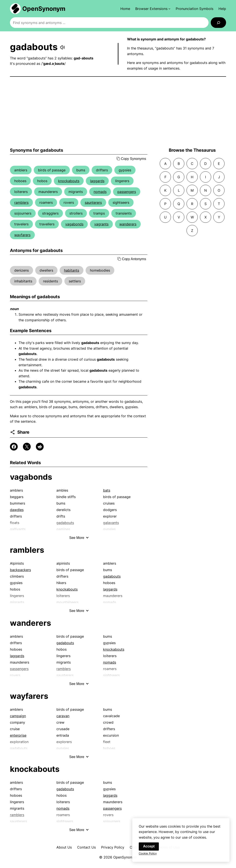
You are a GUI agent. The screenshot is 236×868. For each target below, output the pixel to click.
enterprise (18, 735)
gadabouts (112, 576)
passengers (127, 192)
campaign (18, 716)
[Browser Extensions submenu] (153, 9)
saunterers (93, 202)
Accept (149, 850)
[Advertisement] (118, 112)
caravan (63, 716)
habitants (72, 270)
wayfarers (22, 235)
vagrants (101, 224)
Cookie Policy (148, 857)
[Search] (218, 23)
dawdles (17, 510)
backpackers (20, 570)
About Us (64, 847)
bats (107, 490)
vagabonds (74, 224)
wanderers (128, 224)
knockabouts (69, 181)
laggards (97, 181)
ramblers (21, 202)
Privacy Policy (113, 847)
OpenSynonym (44, 9)
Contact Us (86, 847)
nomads (100, 192)
